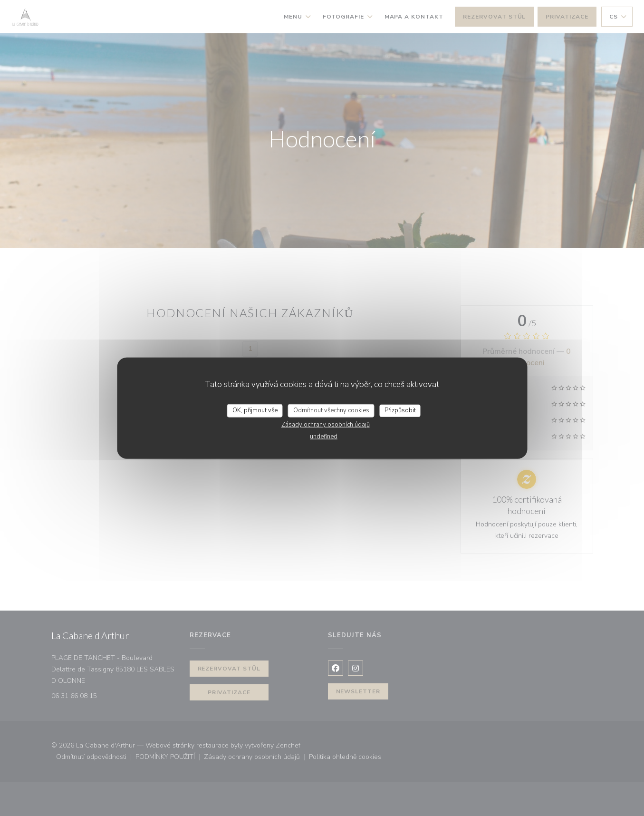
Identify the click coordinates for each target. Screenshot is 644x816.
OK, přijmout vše (255, 410)
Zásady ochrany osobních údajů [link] (326, 424)
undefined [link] (324, 436)
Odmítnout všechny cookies (331, 410)
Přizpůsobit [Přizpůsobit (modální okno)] (400, 410)
